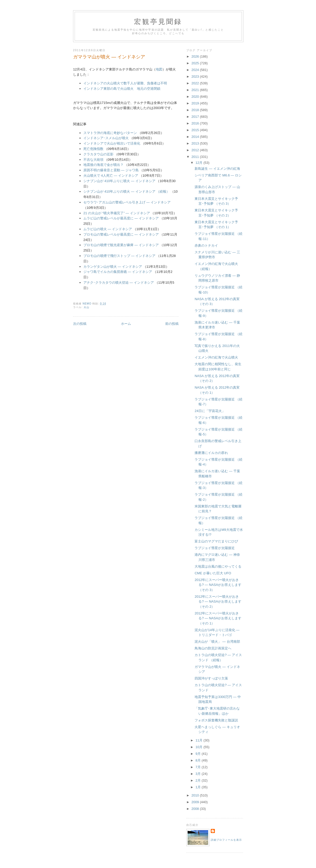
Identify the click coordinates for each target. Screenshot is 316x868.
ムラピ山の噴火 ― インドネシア (108, 229)
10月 (200, 747)
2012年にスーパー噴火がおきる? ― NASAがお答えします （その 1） (218, 618)
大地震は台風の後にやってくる (218, 566)
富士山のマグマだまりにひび (216, 541)
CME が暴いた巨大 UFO (213, 573)
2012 (196, 150)
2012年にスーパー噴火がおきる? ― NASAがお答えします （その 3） (218, 585)
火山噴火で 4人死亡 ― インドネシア (111, 176)
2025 (196, 63)
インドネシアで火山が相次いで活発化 (112, 143)
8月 (199, 760)
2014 (196, 137)
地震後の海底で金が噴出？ (103, 165)
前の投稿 (172, 324)
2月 (199, 780)
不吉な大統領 (93, 160)
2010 (196, 795)
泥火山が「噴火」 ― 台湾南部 (217, 642)
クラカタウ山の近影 (98, 154)
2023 (196, 77)
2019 (196, 103)
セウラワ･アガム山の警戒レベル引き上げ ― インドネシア (127, 202)
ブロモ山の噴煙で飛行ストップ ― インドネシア (119, 256)
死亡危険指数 (93, 149)
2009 (196, 802)
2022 (196, 83)
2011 (196, 157)
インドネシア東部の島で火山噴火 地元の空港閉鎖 (122, 89)
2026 (196, 56)
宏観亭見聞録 (158, 22)
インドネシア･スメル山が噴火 (106, 138)
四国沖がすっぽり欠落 (211, 678)
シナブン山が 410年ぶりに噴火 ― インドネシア (119, 181)
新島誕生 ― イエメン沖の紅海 (217, 169)
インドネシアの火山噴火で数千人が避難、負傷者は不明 (125, 83)
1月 (199, 787)
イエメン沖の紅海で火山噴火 (216, 357)
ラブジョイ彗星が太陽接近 (215, 548)
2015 (196, 130)
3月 (199, 774)
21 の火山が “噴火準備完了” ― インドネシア (117, 213)
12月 (200, 163)
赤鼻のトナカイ (206, 245)
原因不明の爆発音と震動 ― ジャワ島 (111, 170)
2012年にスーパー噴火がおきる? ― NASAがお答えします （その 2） (218, 602)
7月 (199, 767)
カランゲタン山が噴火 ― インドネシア (113, 267)
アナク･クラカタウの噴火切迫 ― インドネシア (119, 283)
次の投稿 (80, 324)
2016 (196, 123)
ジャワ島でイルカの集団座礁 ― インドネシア (118, 272)
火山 (86, 307)
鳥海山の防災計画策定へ (213, 648)
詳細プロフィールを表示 (226, 840)
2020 (196, 97)
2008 (196, 809)
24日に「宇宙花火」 (210, 411)
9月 (199, 754)
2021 (196, 90)
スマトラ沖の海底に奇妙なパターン (110, 133)
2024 (196, 70)
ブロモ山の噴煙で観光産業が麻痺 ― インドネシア (121, 245)
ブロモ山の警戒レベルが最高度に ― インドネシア (121, 234)
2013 (196, 143)
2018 (196, 110)
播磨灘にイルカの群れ (211, 453)
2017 (196, 117)
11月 (200, 740)
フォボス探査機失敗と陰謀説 (216, 720)
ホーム (126, 324)
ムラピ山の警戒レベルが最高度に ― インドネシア (121, 218)
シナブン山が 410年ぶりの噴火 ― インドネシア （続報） (126, 191)
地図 (159, 69)
